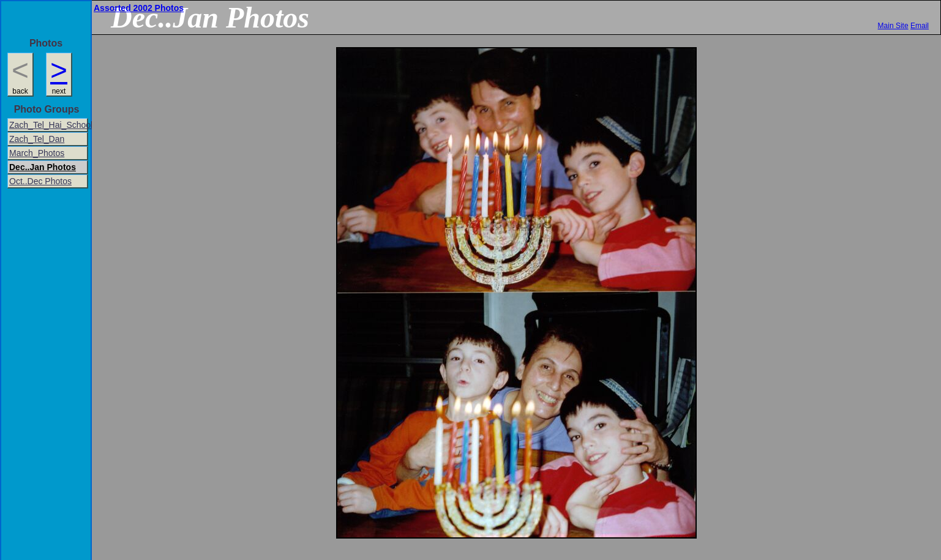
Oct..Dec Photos (40, 181)
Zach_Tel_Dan (37, 139)
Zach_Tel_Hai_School (49, 125)
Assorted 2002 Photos (139, 8)
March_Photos (37, 153)
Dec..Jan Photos (43, 167)
